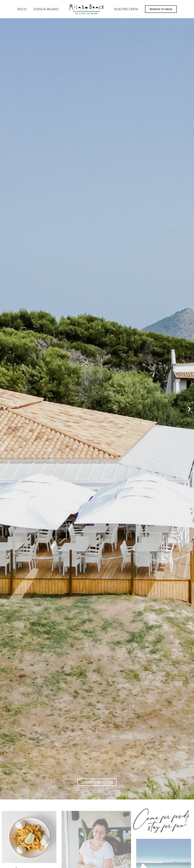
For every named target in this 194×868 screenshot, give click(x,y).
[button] (5, 409)
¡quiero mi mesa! (97, 782)
